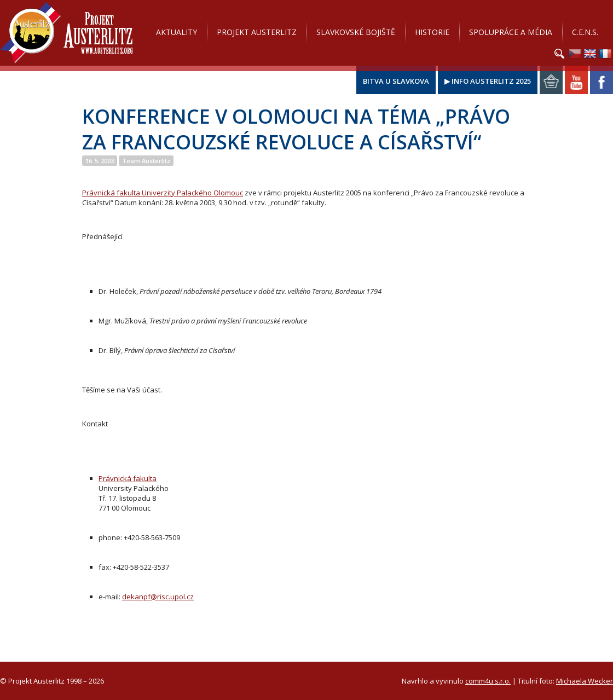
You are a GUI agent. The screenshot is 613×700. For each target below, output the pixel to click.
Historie (432, 32)
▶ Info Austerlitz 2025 (488, 81)
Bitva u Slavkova (396, 81)
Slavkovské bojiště (356, 32)
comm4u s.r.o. (488, 681)
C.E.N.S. (585, 32)
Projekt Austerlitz (66, 33)
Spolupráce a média (511, 32)
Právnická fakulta (128, 478)
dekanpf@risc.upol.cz (158, 597)
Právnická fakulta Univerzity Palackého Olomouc (163, 193)
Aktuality (177, 32)
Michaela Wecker (585, 681)
